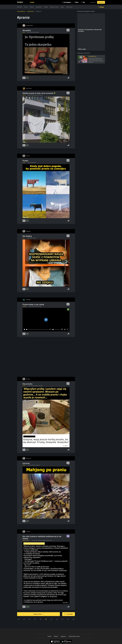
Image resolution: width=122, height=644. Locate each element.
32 (51, 619)
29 (68, 619)
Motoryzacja (69, 7)
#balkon (36, 95)
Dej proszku (27, 384)
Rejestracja (101, 2)
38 (19, 619)
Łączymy (26, 463)
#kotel (30, 306)
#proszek (41, 386)
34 (40, 619)
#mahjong (38, 465)
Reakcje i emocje (54, 7)
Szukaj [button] (102, 7)
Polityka (46, 7)
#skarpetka (37, 32)
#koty (31, 238)
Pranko (25, 161)
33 (46, 619)
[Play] (25, 329)
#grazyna (37, 386)
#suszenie (40, 95)
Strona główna (21, 11)
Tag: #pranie (31, 11)
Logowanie (93, 2)
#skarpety (33, 465)
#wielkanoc (40, 540)
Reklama (56, 636)
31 (57, 619)
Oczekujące (67, 2)
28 (73, 619)
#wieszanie (33, 163)
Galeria (32, 7)
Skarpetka (27, 30)
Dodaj (32, 2)
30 (62, 619)
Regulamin (63, 636)
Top (84, 2)
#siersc (34, 238)
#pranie (29, 32)
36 (30, 619)
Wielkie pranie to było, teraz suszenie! (39, 93)
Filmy (77, 2)
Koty (23, 238)
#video (37, 306)
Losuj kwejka (69, 614)
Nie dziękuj (27, 236)
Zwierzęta (20, 7)
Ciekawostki (39, 7)
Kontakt (49, 636)
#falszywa (45, 540)
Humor (26, 7)
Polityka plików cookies (74, 636)
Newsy (62, 7)
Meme (24, 32)
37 (24, 619)
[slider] (37, 329)
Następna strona (38, 614)
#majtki (33, 95)
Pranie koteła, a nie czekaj (33, 304)
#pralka (32, 32)
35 (35, 619)
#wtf (32, 540)
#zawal (40, 306)
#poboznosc (50, 540)
